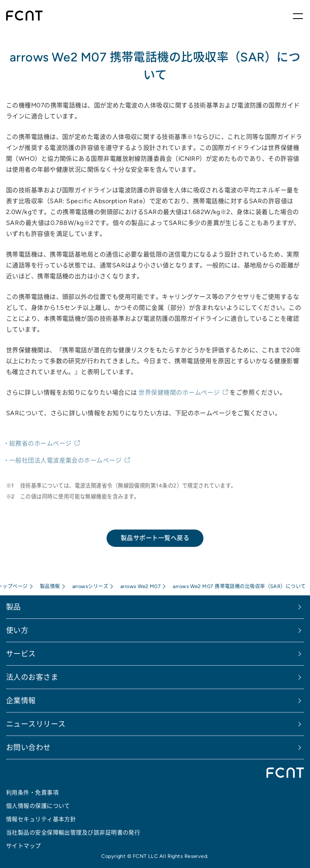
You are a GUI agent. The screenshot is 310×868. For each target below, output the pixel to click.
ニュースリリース (36, 724)
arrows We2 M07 (140, 586)
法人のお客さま (32, 677)
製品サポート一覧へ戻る (155, 538)
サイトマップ (24, 846)
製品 (14, 607)
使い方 (17, 630)
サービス (21, 654)
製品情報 (50, 586)
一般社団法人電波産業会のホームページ (65, 460)
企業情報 (21, 701)
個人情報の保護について (38, 806)
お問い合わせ (28, 747)
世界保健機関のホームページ (179, 392)
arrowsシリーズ (90, 586)
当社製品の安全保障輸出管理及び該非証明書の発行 (73, 832)
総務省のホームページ (41, 443)
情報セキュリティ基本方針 (41, 819)
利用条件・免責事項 (32, 792)
